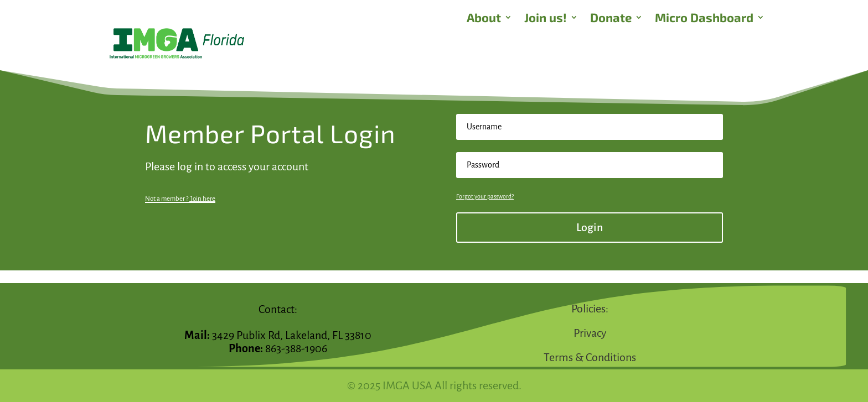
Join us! (546, 19)
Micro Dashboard (704, 19)
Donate (611, 19)
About (484, 19)
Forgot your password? (485, 196)
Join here (203, 199)
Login (590, 227)
